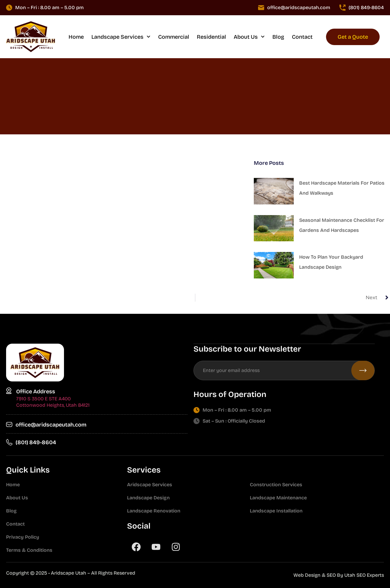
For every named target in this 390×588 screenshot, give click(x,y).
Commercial (174, 37)
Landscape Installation (276, 511)
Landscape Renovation (154, 511)
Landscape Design (148, 498)
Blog (278, 37)
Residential (211, 37)
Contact (302, 37)
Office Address (36, 391)
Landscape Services (121, 37)
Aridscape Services (150, 485)
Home (76, 37)
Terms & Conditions (29, 550)
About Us (249, 37)
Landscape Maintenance (278, 498)
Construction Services (276, 485)
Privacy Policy (23, 537)
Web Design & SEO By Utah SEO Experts (339, 575)
